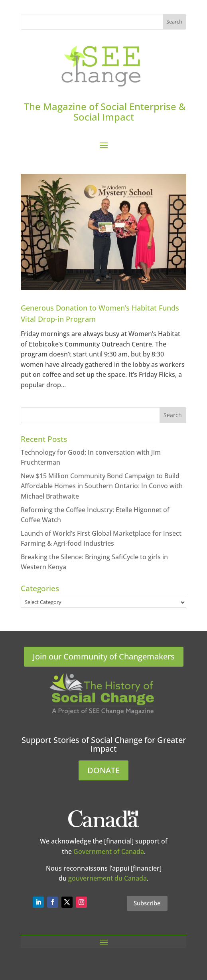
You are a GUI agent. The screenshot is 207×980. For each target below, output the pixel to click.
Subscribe (147, 903)
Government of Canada (109, 851)
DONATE (103, 770)
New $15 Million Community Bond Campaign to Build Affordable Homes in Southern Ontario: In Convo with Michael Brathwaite (102, 486)
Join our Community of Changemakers (104, 656)
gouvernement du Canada (107, 878)
